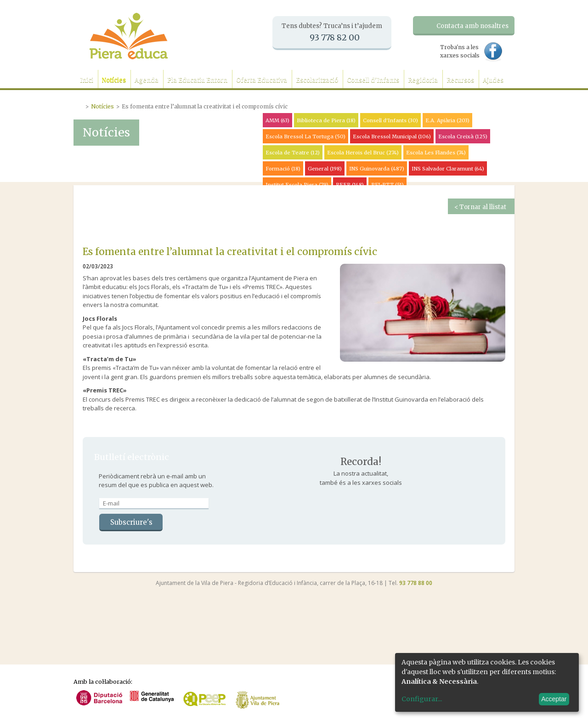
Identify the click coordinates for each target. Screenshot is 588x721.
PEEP (350, 185)
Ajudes (493, 80)
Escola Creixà (463, 136)
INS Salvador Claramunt (448, 169)
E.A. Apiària (447, 120)
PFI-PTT (387, 185)
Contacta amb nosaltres (472, 26)
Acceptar (554, 699)
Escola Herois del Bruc (363, 153)
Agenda (147, 80)
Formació (283, 169)
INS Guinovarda (377, 169)
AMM (277, 120)
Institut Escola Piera (297, 185)
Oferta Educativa (262, 80)
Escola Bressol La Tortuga (305, 136)
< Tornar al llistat (480, 207)
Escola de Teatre (293, 153)
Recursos (460, 80)
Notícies (114, 80)
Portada (79, 105)
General (325, 169)
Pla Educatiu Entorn (197, 80)
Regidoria (423, 80)
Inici (87, 80)
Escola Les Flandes (436, 153)
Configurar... (422, 699)
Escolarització (317, 80)
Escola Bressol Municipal (392, 136)
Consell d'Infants (373, 80)
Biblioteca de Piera (326, 120)
